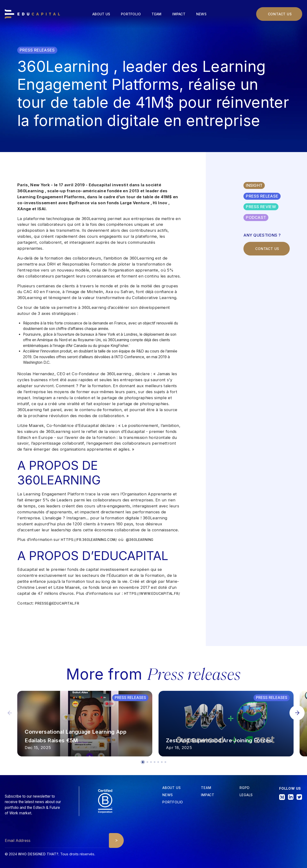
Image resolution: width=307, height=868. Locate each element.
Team (156, 14)
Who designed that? (38, 854)
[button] (297, 713)
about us (171, 788)
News (201, 14)
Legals (246, 795)
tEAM (206, 788)
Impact (179, 14)
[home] (32, 14)
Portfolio (131, 14)
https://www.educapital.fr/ (152, 594)
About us (101, 14)
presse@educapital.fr (57, 603)
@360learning (140, 540)
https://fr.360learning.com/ (89, 540)
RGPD (245, 788)
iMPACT (208, 795)
